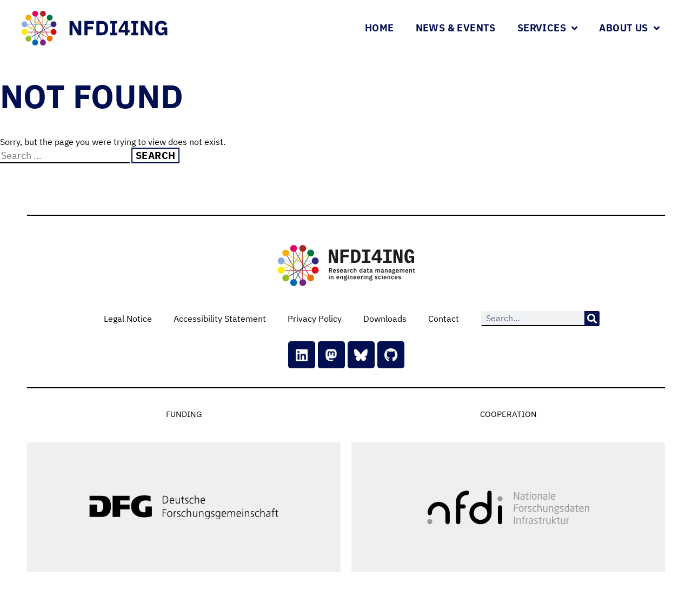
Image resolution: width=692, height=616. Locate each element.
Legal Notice (128, 319)
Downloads (385, 319)
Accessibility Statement (220, 319)
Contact (444, 319)
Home (380, 28)
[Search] (592, 319)
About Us (629, 28)
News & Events (456, 28)
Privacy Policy (315, 319)
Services (548, 28)
